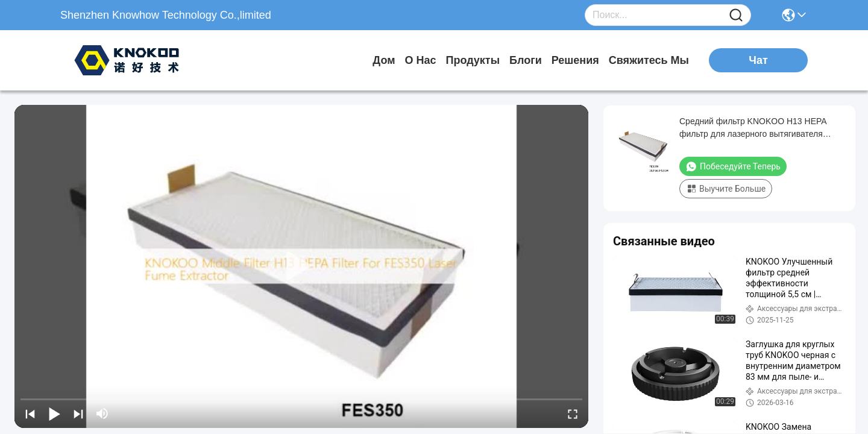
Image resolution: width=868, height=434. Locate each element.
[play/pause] (54, 414)
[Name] (736, 15)
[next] (78, 414)
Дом (384, 60)
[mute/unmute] (102, 414)
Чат (758, 60)
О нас (420, 60)
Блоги (526, 60)
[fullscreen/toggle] (573, 414)
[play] (301, 266)
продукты (473, 60)
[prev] (30, 414)
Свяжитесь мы (649, 60)
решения (575, 60)
